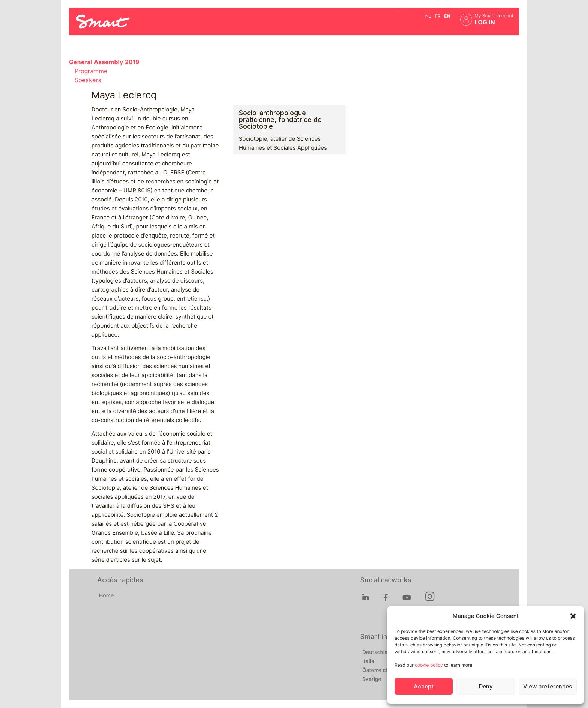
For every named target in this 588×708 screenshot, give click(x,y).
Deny (486, 687)
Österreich (376, 670)
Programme (91, 71)
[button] (573, 616)
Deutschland (378, 652)
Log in (485, 22)
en (447, 16)
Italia (368, 661)
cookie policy (429, 665)
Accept (424, 687)
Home (106, 596)
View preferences (547, 687)
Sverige (372, 679)
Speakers (88, 80)
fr (437, 16)
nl (428, 16)
